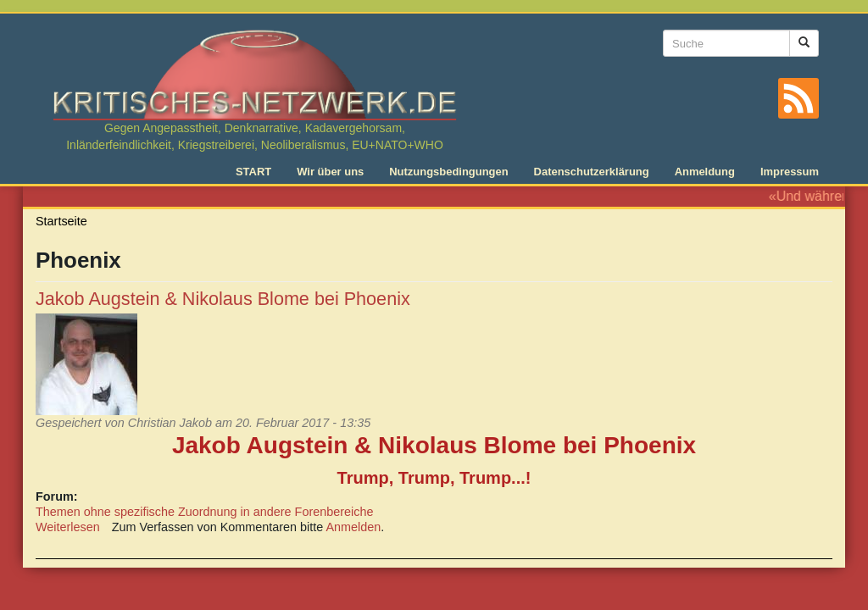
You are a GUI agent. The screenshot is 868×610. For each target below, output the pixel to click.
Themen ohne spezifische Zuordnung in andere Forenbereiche (204, 512)
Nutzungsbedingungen (448, 172)
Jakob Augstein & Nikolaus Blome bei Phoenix (223, 299)
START (253, 172)
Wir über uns (330, 172)
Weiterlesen (68, 527)
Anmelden (354, 527)
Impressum (790, 172)
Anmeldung (705, 172)
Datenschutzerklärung (592, 172)
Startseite (61, 221)
